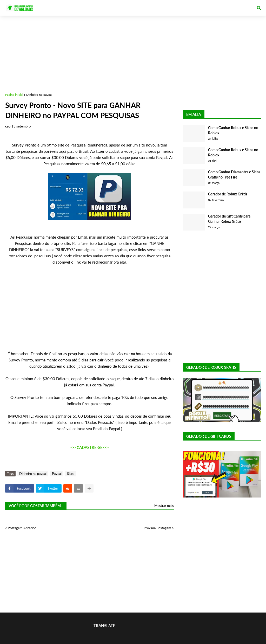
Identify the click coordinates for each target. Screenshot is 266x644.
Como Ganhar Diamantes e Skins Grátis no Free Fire (234, 174)
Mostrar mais (164, 506)
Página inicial (14, 95)
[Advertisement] (133, 52)
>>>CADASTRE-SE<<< (90, 447)
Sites (71, 474)
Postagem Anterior (22, 528)
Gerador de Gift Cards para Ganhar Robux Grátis (229, 219)
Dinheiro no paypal (39, 95)
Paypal (57, 474)
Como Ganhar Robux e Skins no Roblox (233, 130)
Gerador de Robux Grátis (228, 194)
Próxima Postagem (157, 528)
